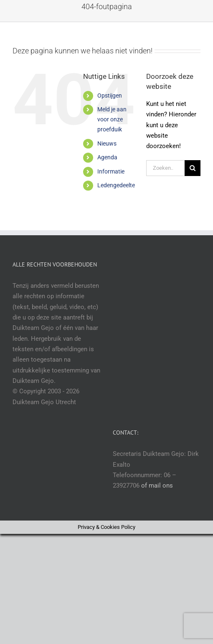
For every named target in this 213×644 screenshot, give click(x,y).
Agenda (107, 157)
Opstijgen (110, 96)
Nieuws (107, 143)
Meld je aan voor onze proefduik (112, 119)
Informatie (111, 171)
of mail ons (157, 486)
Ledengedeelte (116, 185)
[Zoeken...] (165, 168)
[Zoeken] (193, 168)
